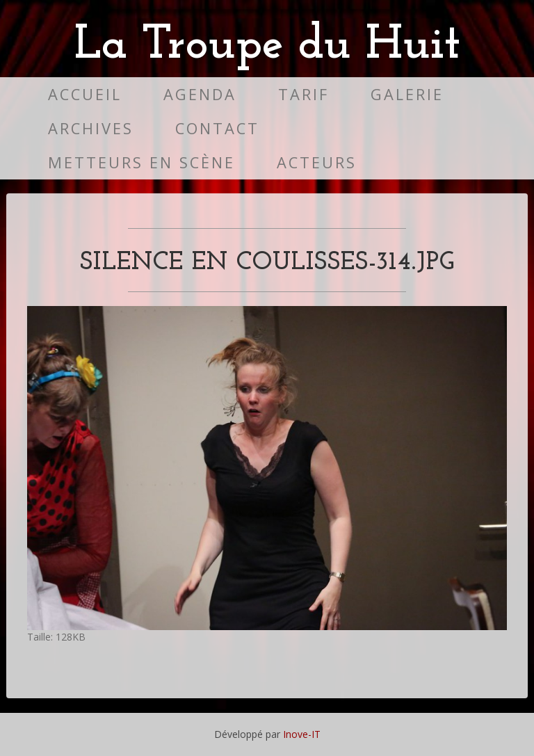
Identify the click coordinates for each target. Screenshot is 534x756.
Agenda (200, 94)
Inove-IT (302, 734)
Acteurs (317, 162)
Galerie (407, 94)
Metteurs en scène (141, 162)
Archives (91, 128)
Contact (217, 128)
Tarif (304, 94)
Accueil (85, 94)
